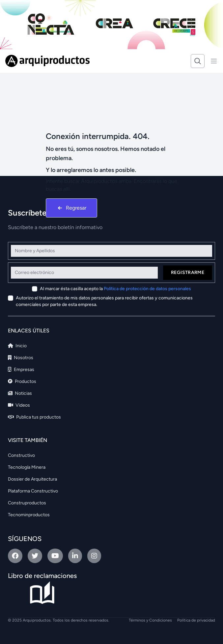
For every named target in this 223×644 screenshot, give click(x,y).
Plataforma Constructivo (33, 491)
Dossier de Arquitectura (32, 479)
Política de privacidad (196, 620)
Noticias (20, 393)
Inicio (17, 346)
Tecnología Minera (27, 467)
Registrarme (188, 272)
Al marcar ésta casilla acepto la (115, 289)
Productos (22, 381)
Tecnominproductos (29, 515)
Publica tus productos (34, 417)
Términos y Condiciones (150, 620)
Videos (19, 405)
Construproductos (27, 503)
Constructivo (21, 455)
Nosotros (21, 358)
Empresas (21, 370)
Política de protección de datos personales (147, 289)
